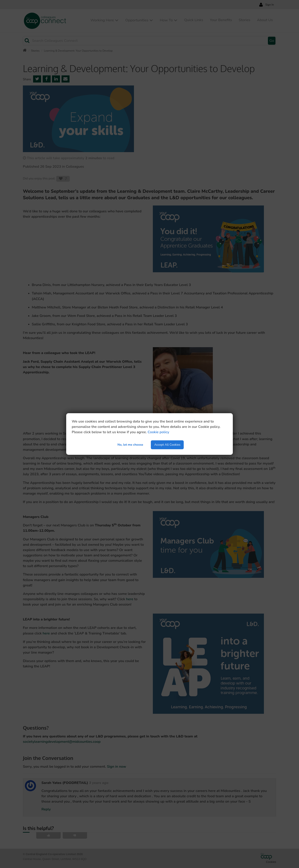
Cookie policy (158, 432)
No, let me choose (130, 445)
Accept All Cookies (167, 445)
